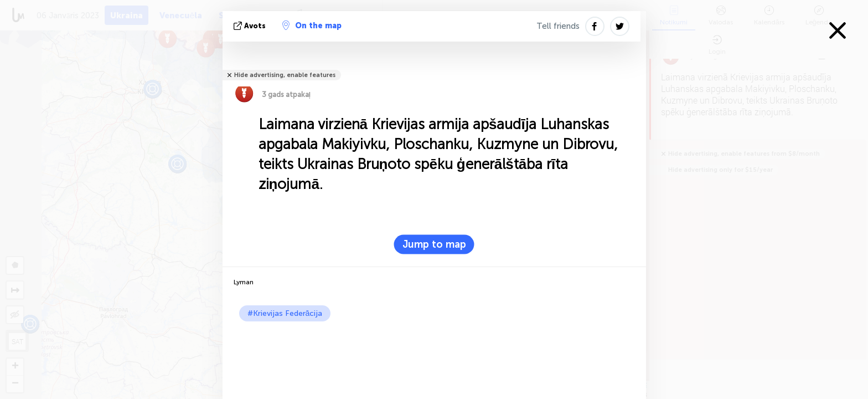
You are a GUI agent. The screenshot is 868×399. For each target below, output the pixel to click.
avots (251, 26)
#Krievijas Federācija (285, 313)
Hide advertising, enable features (285, 75)
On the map (312, 25)
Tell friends (558, 26)
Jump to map (434, 244)
